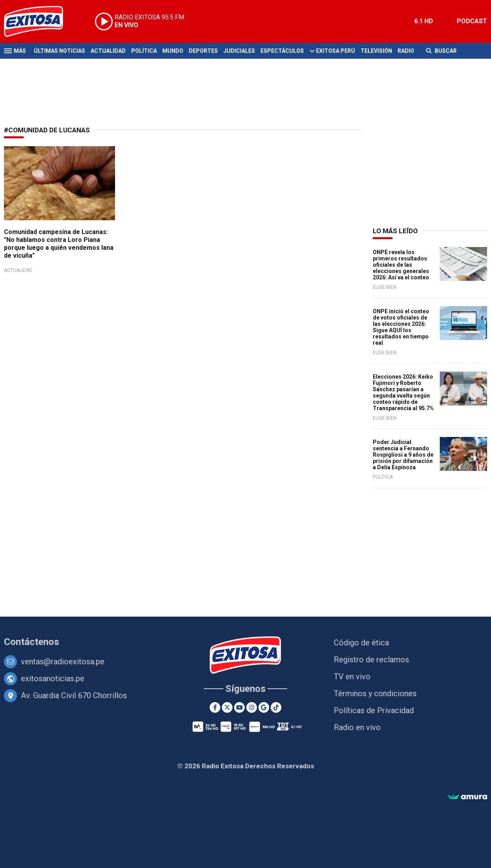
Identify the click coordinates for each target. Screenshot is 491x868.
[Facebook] (215, 707)
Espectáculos (282, 51)
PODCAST (472, 21)
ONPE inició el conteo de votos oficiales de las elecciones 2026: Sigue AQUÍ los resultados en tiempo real (401, 327)
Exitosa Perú (336, 51)
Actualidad (108, 51)
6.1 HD (424, 21)
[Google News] (264, 707)
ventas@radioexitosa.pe (63, 662)
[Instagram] (252, 707)
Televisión (376, 51)
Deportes (203, 51)
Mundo (173, 51)
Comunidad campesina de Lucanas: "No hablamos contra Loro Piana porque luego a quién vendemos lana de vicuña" (59, 244)
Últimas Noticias (60, 51)
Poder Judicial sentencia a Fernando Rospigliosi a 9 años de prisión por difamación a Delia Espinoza (403, 455)
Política (144, 51)
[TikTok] (276, 707)
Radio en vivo (357, 727)
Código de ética (361, 643)
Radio (406, 51)
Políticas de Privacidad (374, 710)
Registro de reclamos (371, 660)
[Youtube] (239, 707)
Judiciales (239, 51)
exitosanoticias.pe (53, 678)
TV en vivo (352, 677)
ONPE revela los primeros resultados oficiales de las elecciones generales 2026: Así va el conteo (401, 265)
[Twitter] (227, 707)
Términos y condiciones (375, 693)
